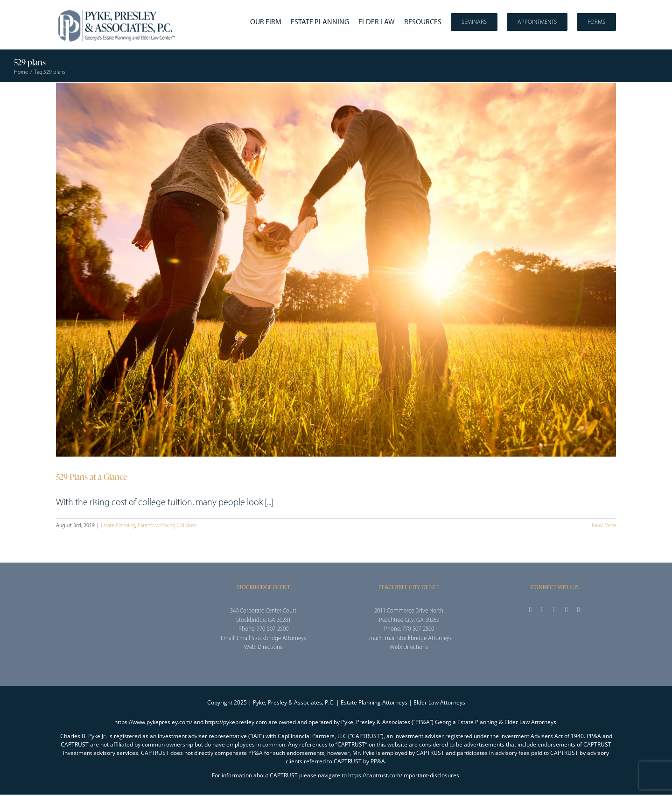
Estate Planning (118, 525)
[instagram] (554, 610)
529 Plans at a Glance (91, 477)
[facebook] (530, 610)
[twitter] (542, 610)
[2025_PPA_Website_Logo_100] (118, 9)
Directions (270, 647)
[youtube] (567, 610)
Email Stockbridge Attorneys (271, 638)
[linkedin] (579, 610)
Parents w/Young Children (167, 525)
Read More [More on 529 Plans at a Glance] (604, 525)
